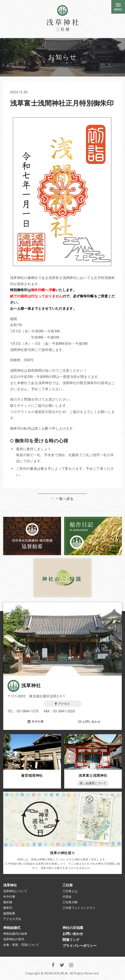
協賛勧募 (9, 913)
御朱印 (8, 908)
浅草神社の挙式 (14, 939)
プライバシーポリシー (80, 946)
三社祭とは (70, 891)
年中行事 (36, 722)
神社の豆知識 (73, 928)
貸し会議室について (93, 783)
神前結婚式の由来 (15, 934)
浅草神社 (24, 686)
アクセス (62, 704)
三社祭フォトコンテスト (79, 908)
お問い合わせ (89, 722)
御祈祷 (8, 902)
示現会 (67, 897)
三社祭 (68, 885)
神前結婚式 (12, 928)
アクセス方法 (12, 919)
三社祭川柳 (70, 902)
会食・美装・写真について (21, 945)
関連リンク (71, 940)
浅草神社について (15, 891)
